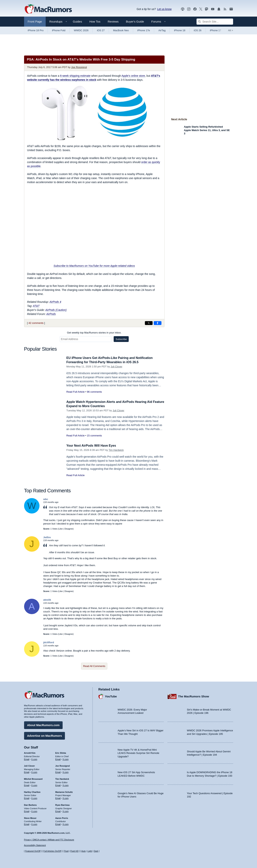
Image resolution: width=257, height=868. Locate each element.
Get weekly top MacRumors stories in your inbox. (94, 333)
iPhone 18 (180, 30)
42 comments (36, 323)
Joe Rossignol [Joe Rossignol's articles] (63, 765)
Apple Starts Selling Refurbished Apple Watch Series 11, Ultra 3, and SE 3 (207, 130)
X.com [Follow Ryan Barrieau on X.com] (66, 811)
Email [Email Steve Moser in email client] (27, 824)
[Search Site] (215, 22)
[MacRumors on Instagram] (189, 9)
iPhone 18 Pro (36, 30)
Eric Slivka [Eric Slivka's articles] (61, 752)
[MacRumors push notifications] (219, 9)
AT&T (36, 306)
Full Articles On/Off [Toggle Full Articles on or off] (52, 851)
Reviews (113, 21)
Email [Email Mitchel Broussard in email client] (27, 785)
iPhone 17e (144, 30)
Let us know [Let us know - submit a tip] (164, 9)
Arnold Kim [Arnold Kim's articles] (30, 752)
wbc (46, 499)
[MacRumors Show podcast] (183, 9)
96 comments (94, 392)
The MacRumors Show (194, 696)
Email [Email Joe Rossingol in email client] (58, 772)
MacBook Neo (121, 30)
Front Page (35, 21)
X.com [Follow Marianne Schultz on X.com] (66, 798)
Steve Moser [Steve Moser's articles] (30, 817)
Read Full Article (76, 392)
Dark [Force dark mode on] (96, 851)
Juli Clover (116, 367)
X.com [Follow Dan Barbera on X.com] (34, 811)
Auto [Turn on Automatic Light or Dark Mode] (84, 851)
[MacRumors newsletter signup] (231, 9)
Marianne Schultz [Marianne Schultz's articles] (64, 791)
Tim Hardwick (116, 450)
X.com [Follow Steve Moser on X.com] (34, 824)
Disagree (69, 529)
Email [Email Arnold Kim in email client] (27, 759)
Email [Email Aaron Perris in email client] (58, 824)
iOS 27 (101, 30)
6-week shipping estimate (75, 76)
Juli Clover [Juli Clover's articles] (29, 765)
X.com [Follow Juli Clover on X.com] (34, 772)
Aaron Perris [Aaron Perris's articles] (62, 817)
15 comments (94, 436)
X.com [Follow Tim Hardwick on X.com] (66, 785)
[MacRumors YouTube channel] (213, 9)
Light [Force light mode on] (90, 851)
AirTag (162, 30)
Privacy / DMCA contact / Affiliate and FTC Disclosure (49, 840)
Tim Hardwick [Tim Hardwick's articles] (62, 778)
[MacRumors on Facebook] (195, 9)
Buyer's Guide (135, 21)
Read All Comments (94, 666)
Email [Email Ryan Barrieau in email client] (58, 811)
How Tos (95, 21)
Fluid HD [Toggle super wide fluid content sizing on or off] (74, 851)
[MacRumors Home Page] (48, 9)
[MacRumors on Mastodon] (207, 9)
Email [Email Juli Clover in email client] (27, 772)
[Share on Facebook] (158, 323)
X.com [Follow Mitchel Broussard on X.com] (34, 785)
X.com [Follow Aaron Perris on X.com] (66, 824)
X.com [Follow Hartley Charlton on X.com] (34, 798)
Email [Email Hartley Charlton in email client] (27, 798)
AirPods (51, 314)
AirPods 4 (55, 302)
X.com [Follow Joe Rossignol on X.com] (66, 772)
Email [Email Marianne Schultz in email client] (58, 798)
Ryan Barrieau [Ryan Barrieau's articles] (63, 804)
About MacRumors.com (43, 724)
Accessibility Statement (35, 845)
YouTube (111, 696)
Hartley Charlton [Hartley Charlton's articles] (32, 791)
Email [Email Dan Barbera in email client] (27, 811)
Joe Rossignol (79, 67)
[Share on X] (149, 323)
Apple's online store (133, 76)
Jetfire (47, 537)
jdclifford (49, 642)
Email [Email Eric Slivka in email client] (58, 759)
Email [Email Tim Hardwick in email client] (58, 785)
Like (61, 529)
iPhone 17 (216, 30)
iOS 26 (198, 30)
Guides (77, 21)
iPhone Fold (59, 30)
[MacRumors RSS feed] (225, 9)
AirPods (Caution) (56, 310)
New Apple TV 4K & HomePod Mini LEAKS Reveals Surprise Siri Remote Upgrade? (139, 753)
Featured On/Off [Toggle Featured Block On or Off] (33, 851)
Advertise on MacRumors (45, 735)
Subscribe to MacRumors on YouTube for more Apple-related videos (94, 266)
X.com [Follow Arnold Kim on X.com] (34, 759)
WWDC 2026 (81, 30)
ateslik (47, 600)
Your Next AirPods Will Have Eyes (93, 446)
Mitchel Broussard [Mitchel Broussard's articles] (33, 778)
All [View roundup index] (231, 30)
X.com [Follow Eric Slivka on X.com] (66, 759)
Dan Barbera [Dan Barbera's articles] (30, 804)
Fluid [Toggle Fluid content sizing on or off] (66, 851)
